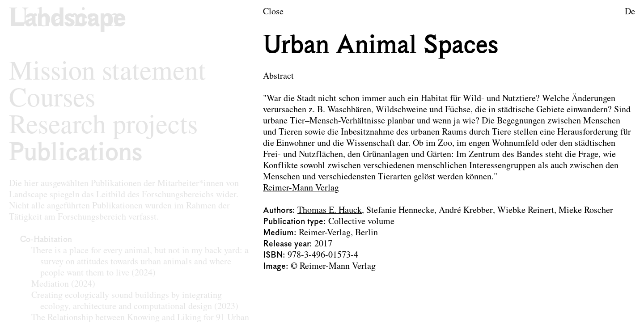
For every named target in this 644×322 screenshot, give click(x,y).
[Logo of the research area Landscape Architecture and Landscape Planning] (67, 19)
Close (273, 12)
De (630, 12)
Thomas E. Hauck (330, 211)
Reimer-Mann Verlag (301, 188)
